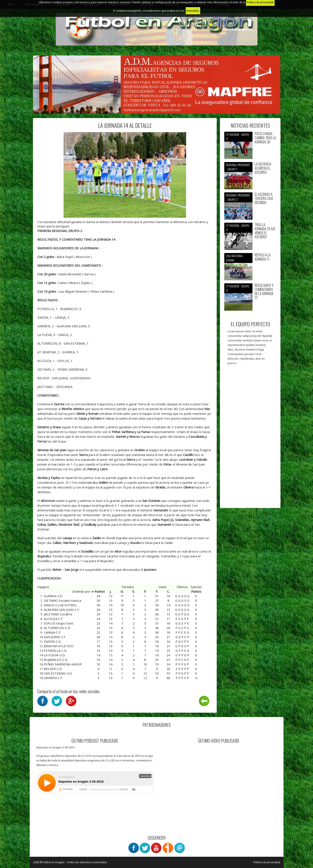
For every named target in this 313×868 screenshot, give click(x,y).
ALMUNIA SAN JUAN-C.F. (62, 610)
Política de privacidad (267, 862)
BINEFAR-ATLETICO (59, 646)
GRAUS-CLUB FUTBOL (60, 605)
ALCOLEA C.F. (53, 619)
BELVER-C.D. (53, 669)
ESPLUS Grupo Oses (59, 623)
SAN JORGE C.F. (55, 637)
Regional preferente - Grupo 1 (238, 167)
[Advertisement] (250, 439)
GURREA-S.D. (53, 596)
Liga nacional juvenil (234, 258)
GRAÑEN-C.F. (53, 678)
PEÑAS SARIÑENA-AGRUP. (63, 664)
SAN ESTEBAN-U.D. (58, 673)
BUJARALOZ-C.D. (56, 660)
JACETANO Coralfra (58, 614)
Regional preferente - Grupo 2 (238, 197)
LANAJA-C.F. (52, 632)
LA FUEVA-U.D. (55, 655)
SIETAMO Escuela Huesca (62, 600)
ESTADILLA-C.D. (55, 651)
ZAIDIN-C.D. (53, 641)
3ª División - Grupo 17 (238, 137)
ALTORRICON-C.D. (57, 628)
